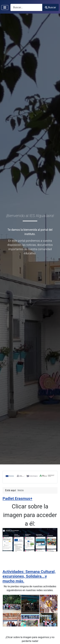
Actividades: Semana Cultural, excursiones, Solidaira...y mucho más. (29, 576)
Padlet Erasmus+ (17, 498)
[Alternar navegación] (5, 7)
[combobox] (26, 7)
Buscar (50, 7)
